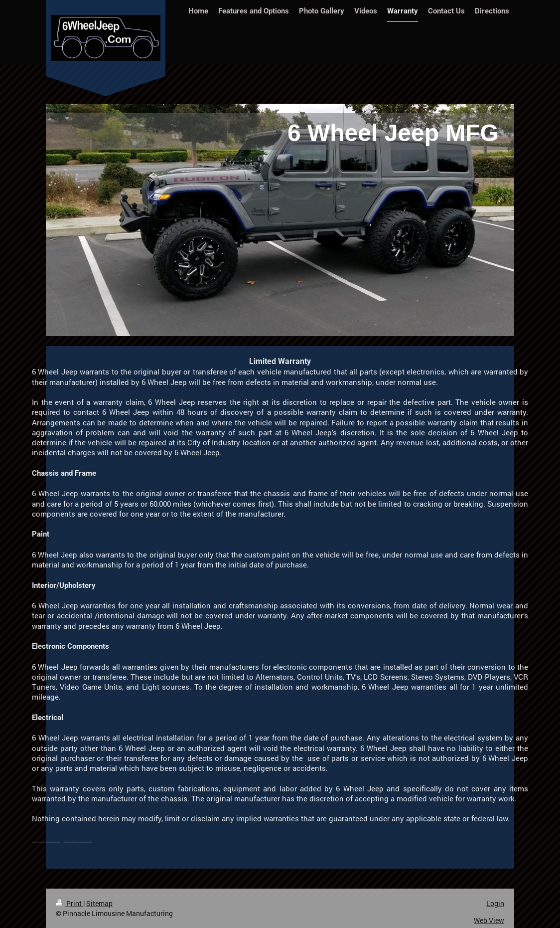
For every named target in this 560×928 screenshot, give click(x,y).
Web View (489, 920)
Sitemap (99, 903)
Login (495, 903)
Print (70, 903)
